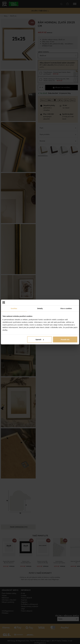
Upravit (40, 339)
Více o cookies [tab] (66, 308)
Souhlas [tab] (14, 308)
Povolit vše (65, 339)
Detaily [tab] (40, 308)
